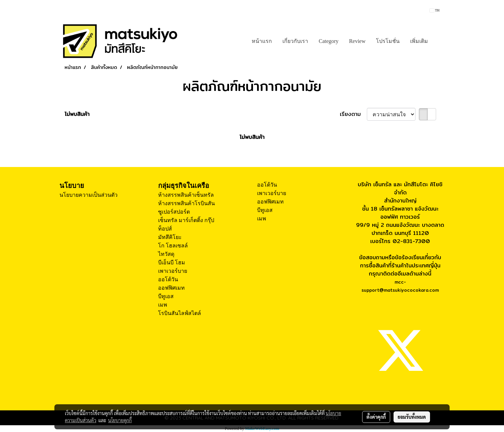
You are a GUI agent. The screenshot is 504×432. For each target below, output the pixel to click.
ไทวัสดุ (166, 254)
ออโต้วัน (168, 279)
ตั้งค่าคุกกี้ (376, 417)
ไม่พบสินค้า (77, 114)
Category (329, 41)
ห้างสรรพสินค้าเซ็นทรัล (186, 195)
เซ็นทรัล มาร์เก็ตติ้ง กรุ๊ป (186, 220)
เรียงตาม (353, 114)
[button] (439, 41)
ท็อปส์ (165, 229)
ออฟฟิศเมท (171, 288)
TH (435, 10)
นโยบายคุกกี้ (120, 420)
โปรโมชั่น (388, 41)
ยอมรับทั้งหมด (412, 417)
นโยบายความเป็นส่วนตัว (89, 195)
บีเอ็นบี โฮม (172, 262)
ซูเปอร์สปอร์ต (174, 212)
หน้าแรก (262, 41)
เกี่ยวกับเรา (295, 41)
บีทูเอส (166, 296)
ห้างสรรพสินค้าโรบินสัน (186, 203)
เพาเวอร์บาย (173, 271)
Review (357, 41)
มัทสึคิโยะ (170, 237)
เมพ (163, 305)
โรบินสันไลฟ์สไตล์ (180, 313)
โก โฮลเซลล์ (173, 246)
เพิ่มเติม (419, 41)
